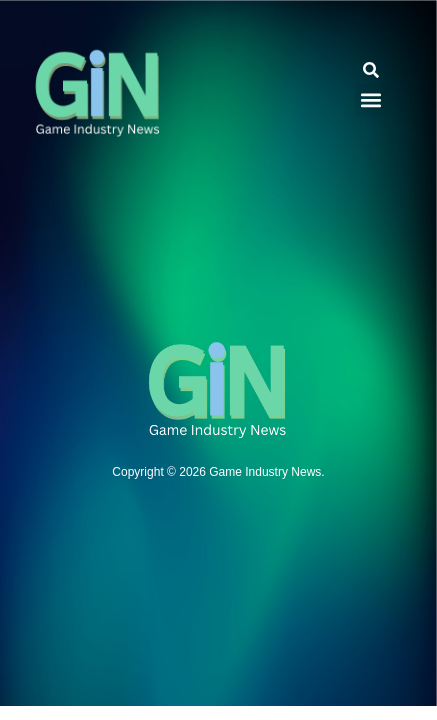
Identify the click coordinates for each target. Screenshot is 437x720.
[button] (371, 70)
